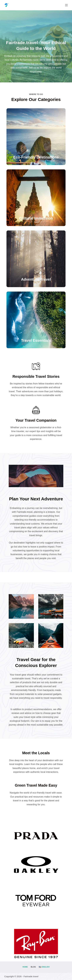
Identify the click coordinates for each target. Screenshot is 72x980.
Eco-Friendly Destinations (36, 157)
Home (25, 967)
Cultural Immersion (36, 218)
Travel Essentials (36, 340)
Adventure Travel (36, 279)
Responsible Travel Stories (36, 376)
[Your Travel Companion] (36, 410)
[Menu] (66, 5)
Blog (33, 967)
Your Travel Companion (36, 420)
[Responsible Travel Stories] (36, 366)
